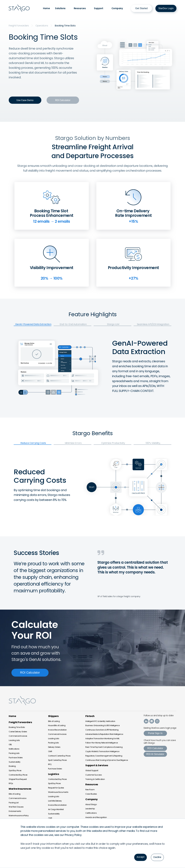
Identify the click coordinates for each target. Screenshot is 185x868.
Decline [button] (157, 857)
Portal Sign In (155, 733)
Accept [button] (140, 857)
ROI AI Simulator (155, 754)
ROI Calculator (155, 748)
